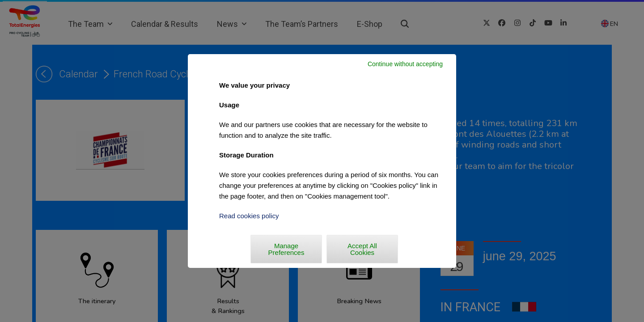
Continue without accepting (405, 64)
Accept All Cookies (362, 249)
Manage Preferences (286, 249)
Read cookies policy (249, 216)
